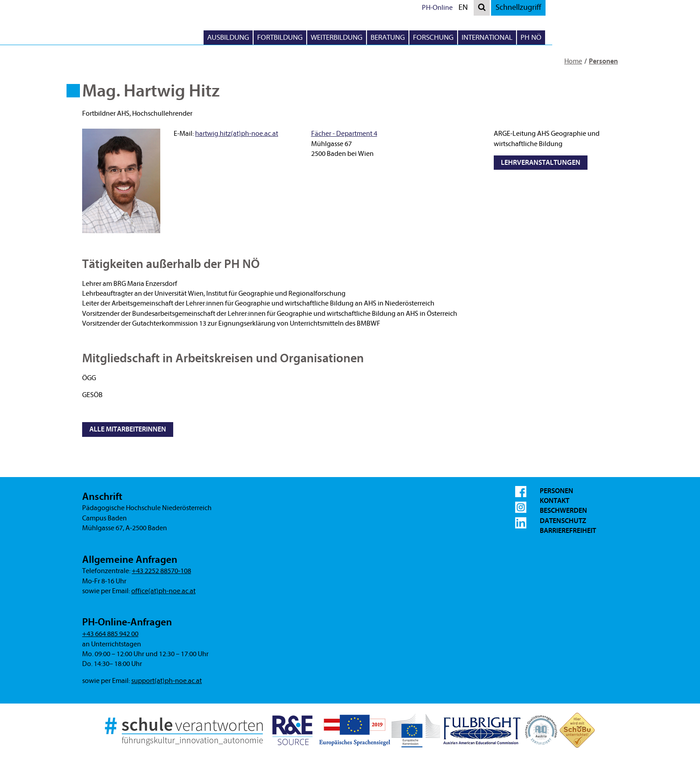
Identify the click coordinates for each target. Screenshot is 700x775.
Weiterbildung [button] (425, 37)
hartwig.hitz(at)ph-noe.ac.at (237, 134)
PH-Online (525, 8)
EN (553, 9)
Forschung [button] (521, 37)
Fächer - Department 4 (344, 134)
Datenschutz (563, 521)
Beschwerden (563, 511)
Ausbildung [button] (316, 37)
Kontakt (554, 501)
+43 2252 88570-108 (161, 571)
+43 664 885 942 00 (110, 634)
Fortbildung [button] (368, 37)
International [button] (575, 37)
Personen (603, 61)
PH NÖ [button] (619, 37)
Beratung (476, 37)
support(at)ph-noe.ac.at (167, 681)
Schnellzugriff (606, 7)
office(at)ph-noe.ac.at (163, 591)
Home (573, 61)
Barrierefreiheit (568, 531)
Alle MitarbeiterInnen (128, 429)
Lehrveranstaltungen (541, 163)
